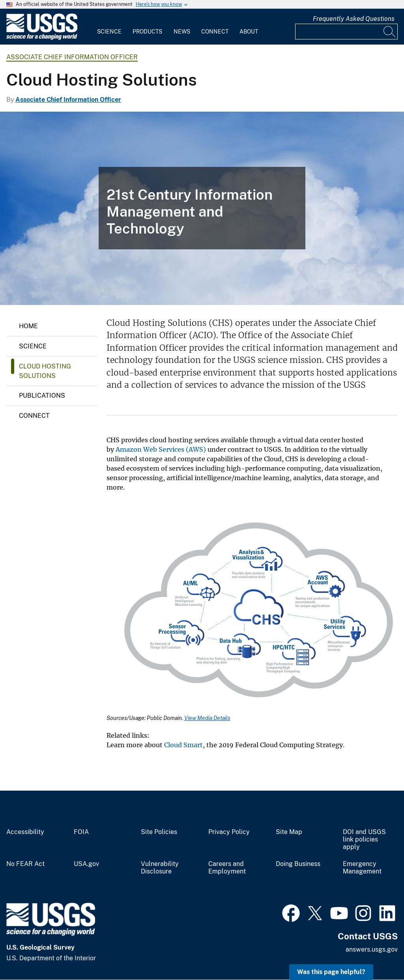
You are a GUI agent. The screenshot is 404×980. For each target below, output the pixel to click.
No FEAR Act (25, 864)
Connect (215, 32)
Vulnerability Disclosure (160, 868)
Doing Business (298, 864)
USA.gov (86, 864)
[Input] (346, 32)
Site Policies (159, 832)
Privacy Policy (229, 832)
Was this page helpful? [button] (331, 972)
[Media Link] (252, 608)
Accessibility (25, 832)
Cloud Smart (183, 745)
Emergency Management (362, 868)
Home (28, 326)
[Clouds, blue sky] (202, 208)
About (249, 32)
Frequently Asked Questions (354, 19)
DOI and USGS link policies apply (364, 840)
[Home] (42, 38)
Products (147, 32)
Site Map (289, 832)
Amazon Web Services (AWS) (161, 449)
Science (109, 32)
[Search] (390, 32)
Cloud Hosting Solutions (45, 371)
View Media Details (207, 718)
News (182, 32)
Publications (42, 396)
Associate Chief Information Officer (72, 57)
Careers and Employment (227, 868)
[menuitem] (109, 27)
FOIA (81, 832)
